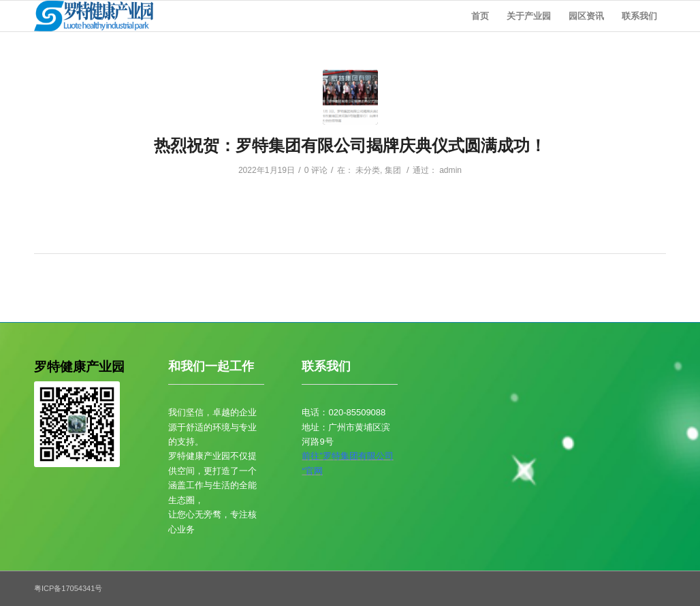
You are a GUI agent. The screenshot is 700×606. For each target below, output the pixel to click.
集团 (393, 170)
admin (450, 170)
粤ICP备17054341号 (68, 588)
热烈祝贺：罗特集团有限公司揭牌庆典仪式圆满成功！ (350, 145)
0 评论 (316, 170)
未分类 (368, 170)
